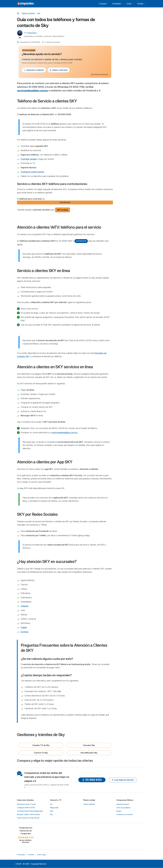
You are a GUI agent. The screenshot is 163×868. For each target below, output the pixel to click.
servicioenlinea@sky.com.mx (32, 91)
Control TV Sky (41, 753)
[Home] (18, 13)
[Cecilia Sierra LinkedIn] (20, 37)
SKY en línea (63, 210)
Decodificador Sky (89, 753)
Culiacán (25, 606)
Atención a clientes (34, 70)
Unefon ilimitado (89, 804)
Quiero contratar (59, 70)
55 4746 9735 (81, 241)
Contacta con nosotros (125, 814)
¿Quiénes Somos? (123, 804)
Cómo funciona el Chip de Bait (28, 818)
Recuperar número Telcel (26, 804)
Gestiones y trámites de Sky (129, 60)
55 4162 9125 (92, 780)
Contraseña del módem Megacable (30, 811)
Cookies (31, 855)
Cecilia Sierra (32, 33)
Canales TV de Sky (41, 745)
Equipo (119, 811)
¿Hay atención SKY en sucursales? (131, 49)
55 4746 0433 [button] (65, 202)
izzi (51, 804)
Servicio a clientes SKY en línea (130, 31)
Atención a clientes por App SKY (130, 41)
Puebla (24, 627)
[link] (26, 835)
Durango (25, 632)
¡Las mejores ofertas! (123, 780)
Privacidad (21, 855)
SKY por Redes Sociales (127, 45)
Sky (52, 814)
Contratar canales (29, 159)
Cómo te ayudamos (123, 808)
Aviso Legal (41, 855)
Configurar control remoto (32, 172)
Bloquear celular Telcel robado (28, 814)
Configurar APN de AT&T (26, 808)
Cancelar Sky (89, 745)
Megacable (54, 808)
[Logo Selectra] (25, 4)
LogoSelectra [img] (19, 864)
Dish (52, 811)
